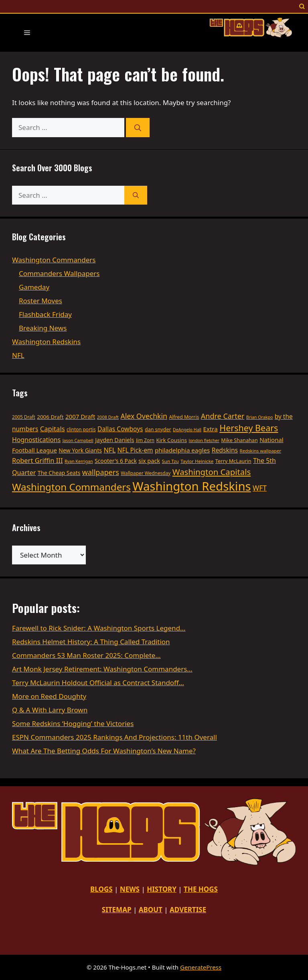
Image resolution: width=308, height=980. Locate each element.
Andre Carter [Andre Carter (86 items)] (223, 416)
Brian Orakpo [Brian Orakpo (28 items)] (260, 417)
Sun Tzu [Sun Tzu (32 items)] (170, 461)
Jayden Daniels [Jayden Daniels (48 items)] (114, 440)
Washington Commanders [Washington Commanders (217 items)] (71, 487)
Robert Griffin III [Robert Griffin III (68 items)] (37, 460)
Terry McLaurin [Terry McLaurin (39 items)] (233, 461)
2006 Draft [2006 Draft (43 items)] (50, 417)
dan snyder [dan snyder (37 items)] (158, 429)
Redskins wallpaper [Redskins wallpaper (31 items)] (260, 451)
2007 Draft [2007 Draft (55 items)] (80, 416)
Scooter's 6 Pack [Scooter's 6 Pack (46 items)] (116, 461)
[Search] (138, 128)
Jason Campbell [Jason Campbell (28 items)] (78, 440)
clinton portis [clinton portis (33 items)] (81, 429)
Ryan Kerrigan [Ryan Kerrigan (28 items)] (79, 461)
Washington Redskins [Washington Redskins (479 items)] (191, 486)
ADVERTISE (188, 910)
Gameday (34, 287)
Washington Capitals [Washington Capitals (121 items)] (212, 472)
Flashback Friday (45, 314)
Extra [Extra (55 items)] (211, 429)
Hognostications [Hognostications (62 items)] (36, 440)
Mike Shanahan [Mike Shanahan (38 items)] (239, 440)
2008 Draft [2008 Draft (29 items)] (108, 417)
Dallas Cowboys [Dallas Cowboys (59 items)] (120, 429)
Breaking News (43, 328)
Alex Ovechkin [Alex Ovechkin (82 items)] (144, 416)
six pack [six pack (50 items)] (149, 461)
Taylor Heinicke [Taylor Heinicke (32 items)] (197, 461)
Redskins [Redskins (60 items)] (225, 450)
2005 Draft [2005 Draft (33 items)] (24, 417)
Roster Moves (41, 301)
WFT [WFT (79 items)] (260, 488)
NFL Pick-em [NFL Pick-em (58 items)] (135, 450)
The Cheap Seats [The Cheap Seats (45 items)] (59, 473)
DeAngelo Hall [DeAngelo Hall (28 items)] (187, 430)
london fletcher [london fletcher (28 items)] (204, 440)
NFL (18, 355)
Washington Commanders (54, 260)
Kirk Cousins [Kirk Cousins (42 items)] (171, 440)
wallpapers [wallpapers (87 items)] (101, 472)
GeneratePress (201, 967)
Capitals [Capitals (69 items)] (53, 429)
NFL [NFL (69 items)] (109, 450)
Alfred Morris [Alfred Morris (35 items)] (184, 417)
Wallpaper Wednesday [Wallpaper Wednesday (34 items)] (146, 473)
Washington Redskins (46, 342)
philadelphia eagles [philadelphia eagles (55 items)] (182, 450)
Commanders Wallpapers (59, 273)
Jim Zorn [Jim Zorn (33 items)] (145, 440)
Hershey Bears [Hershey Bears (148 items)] (249, 428)
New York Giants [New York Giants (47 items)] (80, 450)
